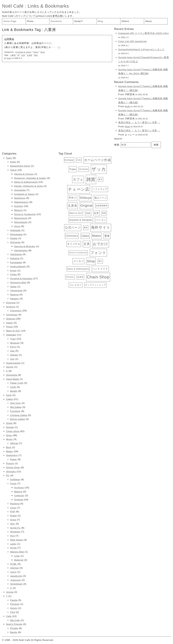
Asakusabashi (18, 266)
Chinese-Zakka (19, 415)
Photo (30, 21)
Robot (14, 516)
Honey (14, 608)
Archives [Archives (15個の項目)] (84, 169)
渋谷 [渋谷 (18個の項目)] (88, 213)
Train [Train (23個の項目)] (73, 169)
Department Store (20, 166)
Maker (10, 451)
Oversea (11, 303)
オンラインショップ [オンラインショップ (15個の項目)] (95, 285)
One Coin (15, 403)
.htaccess (16, 580)
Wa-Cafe (15, 620)
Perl (12, 536)
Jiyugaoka (20, 190)
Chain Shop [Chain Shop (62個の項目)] (98, 277)
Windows (15, 532)
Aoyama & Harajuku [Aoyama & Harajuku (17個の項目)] (81, 220)
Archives (19, 488)
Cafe (9, 616)
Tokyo (13, 170)
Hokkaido (15, 230)
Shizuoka (15, 242)
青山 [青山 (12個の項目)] (100, 261)
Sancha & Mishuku (25, 246)
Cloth (13, 387)
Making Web (17, 552)
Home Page (10, 21)
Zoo (12, 359)
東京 (36, 55)
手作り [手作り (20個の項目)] (73, 198)
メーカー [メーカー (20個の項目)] (78, 261)
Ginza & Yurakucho (25, 214)
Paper (36, 52)
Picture (10, 463)
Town (9, 158)
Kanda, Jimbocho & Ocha (28, 186)
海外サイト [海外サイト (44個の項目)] (101, 228)
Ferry (13, 347)
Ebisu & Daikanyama (26, 182)
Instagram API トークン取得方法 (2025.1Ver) (144, 33)
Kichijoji (19, 206)
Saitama (15, 258)
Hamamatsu (21, 250)
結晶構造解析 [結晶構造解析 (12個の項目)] (102, 206)
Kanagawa (16, 262)
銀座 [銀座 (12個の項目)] (86, 228)
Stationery (12, 455)
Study (9, 423)
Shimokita (12, 375)
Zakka (9, 399)
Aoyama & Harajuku (21, 278)
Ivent (9, 395)
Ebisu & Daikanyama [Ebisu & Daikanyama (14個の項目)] (78, 269)
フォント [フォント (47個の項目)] (98, 253)
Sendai (10, 427)
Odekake (11, 335)
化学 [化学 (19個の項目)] (96, 213)
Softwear (15, 479)
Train (13, 339)
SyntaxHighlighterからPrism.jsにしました (141, 49)
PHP (13, 512)
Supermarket (13, 363)
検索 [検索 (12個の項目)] (104, 213)
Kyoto (13, 271)
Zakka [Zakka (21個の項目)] (85, 236)
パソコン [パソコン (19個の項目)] (101, 220)
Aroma (10, 592)
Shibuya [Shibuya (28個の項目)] (85, 198)
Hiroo (17, 226)
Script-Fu (15, 528)
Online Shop (13, 467)
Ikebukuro (20, 198)
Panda (14, 600)
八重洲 (13, 55)
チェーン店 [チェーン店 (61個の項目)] (79, 189)
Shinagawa (16, 234)
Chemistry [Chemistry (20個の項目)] (72, 236)
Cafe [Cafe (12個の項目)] (79, 160)
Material (19, 560)
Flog (13, 612)
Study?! (78, 21)
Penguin (15, 604)
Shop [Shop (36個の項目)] (91, 261)
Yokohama (16, 254)
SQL (13, 524)
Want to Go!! (13, 331)
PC (8, 475)
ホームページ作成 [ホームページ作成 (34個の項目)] (97, 160)
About (148, 21)
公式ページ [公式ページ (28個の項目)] (73, 228)
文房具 (30, 55)
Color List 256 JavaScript (132, 41)
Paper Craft (17, 383)
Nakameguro (21, 202)
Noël (9, 58)
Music (9, 439)
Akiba (13, 287)
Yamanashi (16, 290)
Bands (14, 632)
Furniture (15, 411)
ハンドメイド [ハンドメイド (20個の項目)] (100, 269)
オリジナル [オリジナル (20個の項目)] (74, 244)
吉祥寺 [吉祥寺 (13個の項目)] (80, 277)
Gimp (13, 520)
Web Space (17, 540)
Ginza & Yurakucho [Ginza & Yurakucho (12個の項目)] (78, 253)
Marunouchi (21, 218)
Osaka (14, 238)
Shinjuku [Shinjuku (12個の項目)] (70, 277)
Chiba (13, 274)
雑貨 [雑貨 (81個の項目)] (91, 179)
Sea (12, 351)
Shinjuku (11, 472)
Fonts (13, 484)
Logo (17, 556)
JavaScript (16, 576)
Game (9, 323)
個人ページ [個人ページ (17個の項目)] (101, 198)
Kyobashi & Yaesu (23, 52)
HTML (13, 564)
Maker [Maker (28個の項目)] (97, 236)
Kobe (13, 162)
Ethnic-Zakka (18, 419)
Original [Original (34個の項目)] (86, 206)
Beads (14, 391)
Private (14, 628)
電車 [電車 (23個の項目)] (107, 236)
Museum (15, 343)
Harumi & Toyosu (24, 174)
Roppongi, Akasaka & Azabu (30, 178)
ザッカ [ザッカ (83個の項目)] (99, 169)
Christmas (12, 315)
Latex (13, 544)
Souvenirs (56, 21)
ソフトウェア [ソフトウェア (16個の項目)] (100, 189)
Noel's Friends (14, 624)
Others (125, 21)
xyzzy (13, 572)
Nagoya (14, 295)
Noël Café (13, 6)
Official (14, 443)
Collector (19, 496)
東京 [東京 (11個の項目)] (100, 179)
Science (11, 307)
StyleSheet (16, 584)
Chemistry (16, 311)
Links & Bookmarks (48, 6)
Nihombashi (21, 222)
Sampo (14, 355)
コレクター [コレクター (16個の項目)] (76, 285)
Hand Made (13, 379)
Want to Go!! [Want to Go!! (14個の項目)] (76, 213)
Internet (15, 568)
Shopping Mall (18, 283)
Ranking (15, 504)
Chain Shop (13, 431)
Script (13, 548)
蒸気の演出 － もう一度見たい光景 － (139, 122)
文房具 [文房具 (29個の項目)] (72, 206)
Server (10, 367)
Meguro (18, 210)
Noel (127, 127)
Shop (43, 52)
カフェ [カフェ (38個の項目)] (78, 179)
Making (18, 492)
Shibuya (11, 319)
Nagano (15, 299)
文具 (23, 55)
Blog (100, 21)
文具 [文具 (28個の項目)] (87, 244)
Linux (13, 508)
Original (19, 500)
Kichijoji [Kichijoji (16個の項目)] (69, 160)
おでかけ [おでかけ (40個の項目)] (101, 244)
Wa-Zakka (16, 407)
